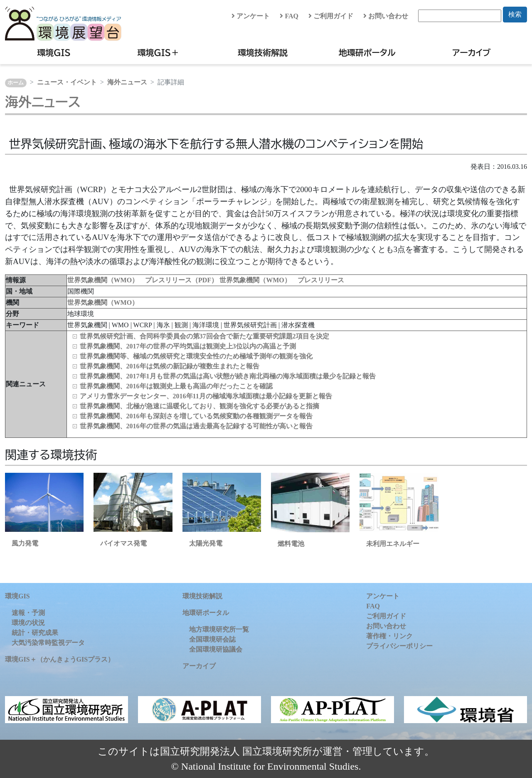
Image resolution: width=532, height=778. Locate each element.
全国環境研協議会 (216, 649)
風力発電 (25, 543)
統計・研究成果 (35, 633)
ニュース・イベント (67, 82)
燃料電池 (291, 544)
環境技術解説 (263, 52)
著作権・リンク (389, 636)
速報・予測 (28, 613)
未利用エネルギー (393, 544)
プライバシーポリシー (399, 646)
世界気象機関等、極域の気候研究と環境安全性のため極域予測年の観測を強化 (196, 356)
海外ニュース (127, 82)
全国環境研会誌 (212, 639)
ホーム (16, 83)
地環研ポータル (367, 52)
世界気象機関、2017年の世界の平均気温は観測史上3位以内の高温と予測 (188, 346)
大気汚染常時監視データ (48, 643)
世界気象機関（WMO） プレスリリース (282, 280)
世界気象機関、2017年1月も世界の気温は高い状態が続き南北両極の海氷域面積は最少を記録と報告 (228, 376)
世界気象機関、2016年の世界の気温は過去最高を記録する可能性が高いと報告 (196, 426)
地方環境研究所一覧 (219, 629)
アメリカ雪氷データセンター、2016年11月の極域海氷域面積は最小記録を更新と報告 (206, 396)
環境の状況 (28, 623)
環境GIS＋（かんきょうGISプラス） (60, 659)
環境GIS (54, 52)
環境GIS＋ (159, 52)
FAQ (289, 16)
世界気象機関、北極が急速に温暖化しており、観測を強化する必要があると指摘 (199, 406)
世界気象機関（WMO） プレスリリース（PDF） (144, 280)
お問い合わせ (386, 16)
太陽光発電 (206, 543)
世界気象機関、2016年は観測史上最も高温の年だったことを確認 (176, 386)
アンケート (251, 16)
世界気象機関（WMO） (103, 303)
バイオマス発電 (123, 543)
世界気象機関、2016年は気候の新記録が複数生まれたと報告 (170, 366)
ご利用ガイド (331, 16)
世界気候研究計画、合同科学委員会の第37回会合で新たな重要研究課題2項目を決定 (204, 336)
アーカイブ (471, 52)
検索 (515, 14)
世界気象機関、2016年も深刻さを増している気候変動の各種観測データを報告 (196, 416)
